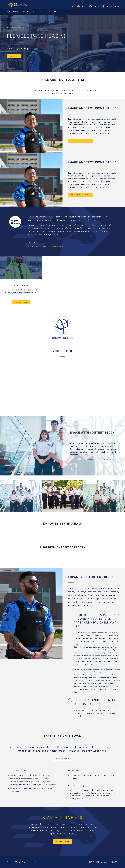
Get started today (63, 841)
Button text (14, 56)
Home (9, 27)
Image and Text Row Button (81, 141)
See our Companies (63, 758)
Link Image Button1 (21, 302)
